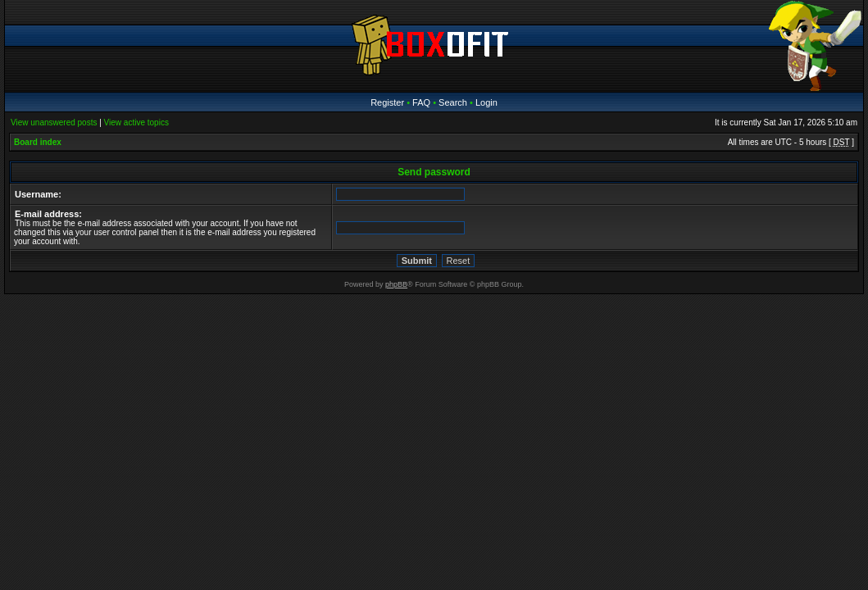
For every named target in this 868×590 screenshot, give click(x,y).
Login (486, 102)
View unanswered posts (54, 123)
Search (453, 102)
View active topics (136, 123)
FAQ (421, 102)
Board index (38, 142)
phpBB (396, 284)
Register (387, 102)
